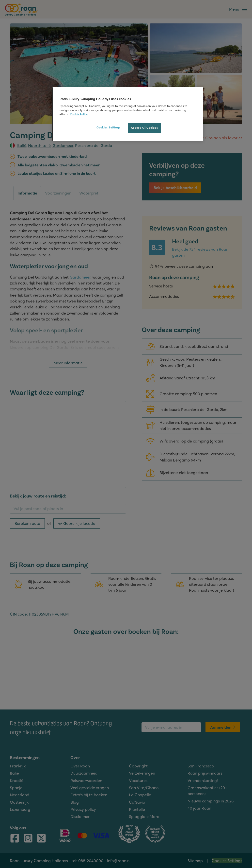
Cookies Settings (108, 127)
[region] (128, 114)
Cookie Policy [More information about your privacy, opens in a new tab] (79, 114)
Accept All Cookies (144, 128)
